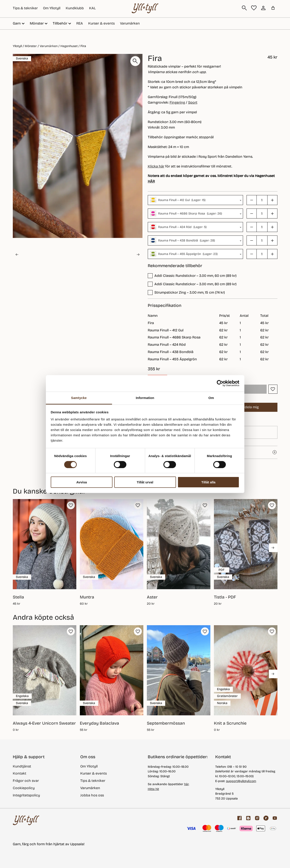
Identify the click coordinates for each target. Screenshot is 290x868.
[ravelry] (266, 818)
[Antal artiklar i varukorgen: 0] (273, 8)
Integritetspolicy (26, 795)
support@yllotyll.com (241, 781)
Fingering (177, 102)
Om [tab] (211, 398)
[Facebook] (239, 818)
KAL (92, 8)
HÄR (151, 181)
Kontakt (20, 773)
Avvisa (82, 482)
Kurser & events (101, 23)
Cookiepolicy (24, 788)
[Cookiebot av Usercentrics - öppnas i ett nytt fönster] (220, 383)
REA (80, 23)
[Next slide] (138, 255)
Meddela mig (245, 407)
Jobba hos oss (92, 795)
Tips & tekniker (25, 8)
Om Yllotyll (52, 8)
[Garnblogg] (248, 818)
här (186, 784)
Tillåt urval (145, 482)
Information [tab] (145, 398)
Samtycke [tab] (79, 398)
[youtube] (275, 818)
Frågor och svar (26, 781)
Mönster (31, 46)
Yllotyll (17, 46)
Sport (193, 102)
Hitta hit (153, 789)
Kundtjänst (22, 766)
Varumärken (130, 23)
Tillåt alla (208, 482)
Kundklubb (75, 8)
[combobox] (195, 200)
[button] (34, 255)
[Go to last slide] (17, 255)
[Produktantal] (262, 200)
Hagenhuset (69, 46)
